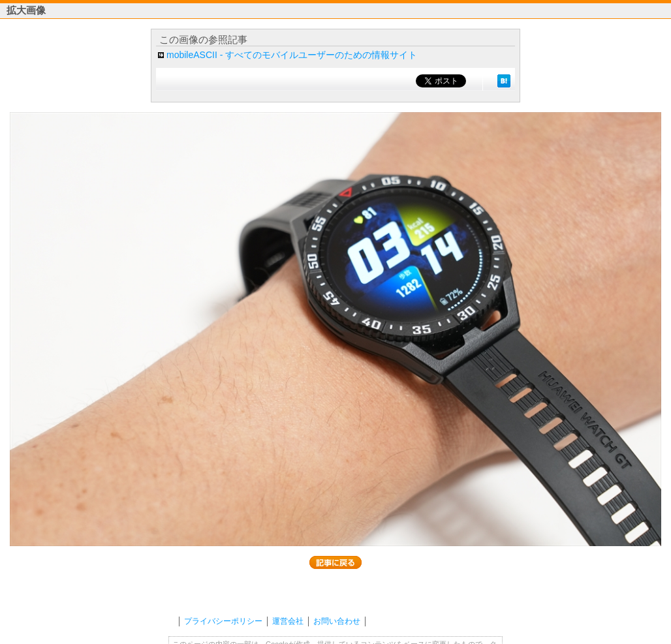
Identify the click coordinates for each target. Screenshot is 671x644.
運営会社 (288, 621)
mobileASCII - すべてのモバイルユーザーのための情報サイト (292, 55)
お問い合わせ (337, 621)
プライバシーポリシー (223, 621)
